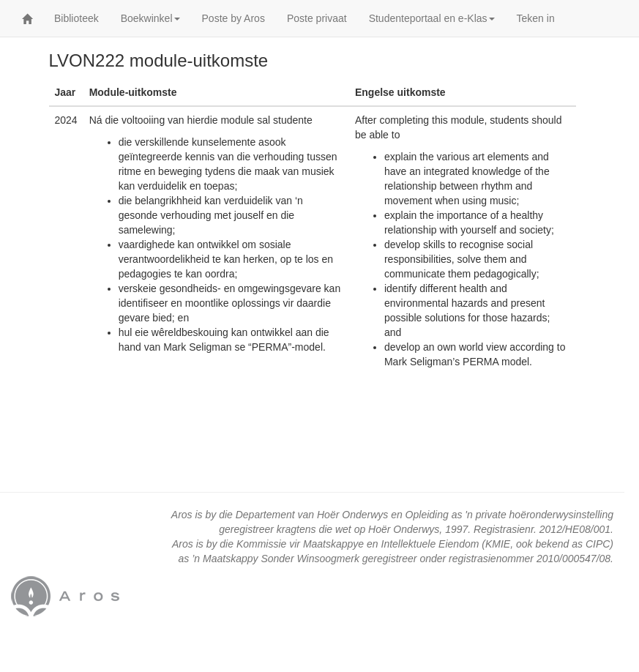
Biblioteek (76, 18)
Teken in (536, 18)
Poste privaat (317, 18)
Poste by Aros (233, 18)
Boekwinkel (150, 18)
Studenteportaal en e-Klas (432, 18)
